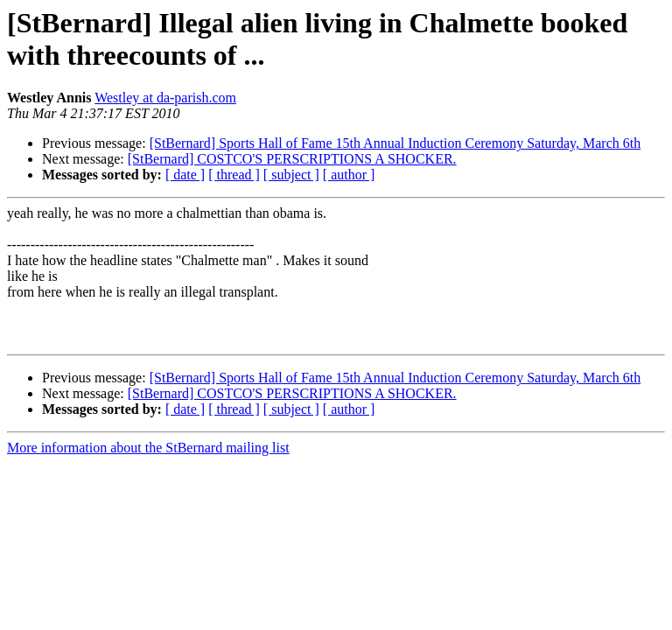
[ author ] (349, 175)
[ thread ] (234, 175)
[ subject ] (291, 175)
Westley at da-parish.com (165, 98)
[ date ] (185, 175)
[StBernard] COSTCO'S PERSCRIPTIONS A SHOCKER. (292, 159)
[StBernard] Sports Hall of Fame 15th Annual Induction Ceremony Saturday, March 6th (395, 143)
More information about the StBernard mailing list (148, 448)
